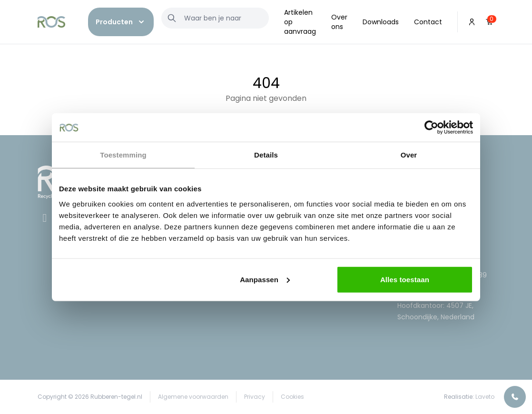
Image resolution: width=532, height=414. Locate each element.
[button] (121, 22)
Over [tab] (409, 155)
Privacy (255, 397)
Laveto (485, 397)
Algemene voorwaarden (193, 397)
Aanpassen (265, 279)
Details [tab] (266, 155)
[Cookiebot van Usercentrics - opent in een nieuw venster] (431, 128)
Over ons (339, 22)
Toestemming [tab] (123, 155)
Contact (428, 22)
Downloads (381, 22)
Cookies (292, 397)
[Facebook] (46, 219)
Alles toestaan (405, 279)
